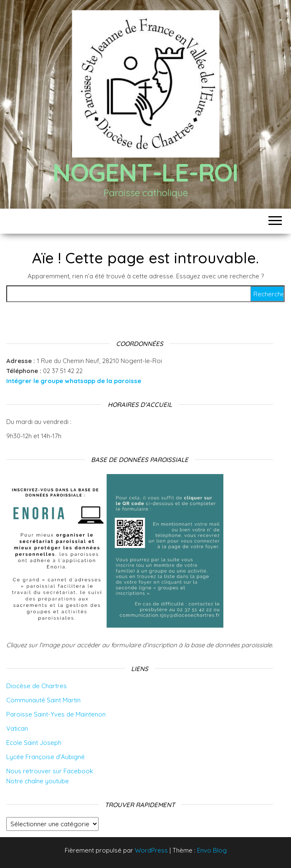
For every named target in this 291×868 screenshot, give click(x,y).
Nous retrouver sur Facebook (50, 771)
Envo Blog (212, 850)
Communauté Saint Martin (43, 700)
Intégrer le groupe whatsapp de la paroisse (74, 381)
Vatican (17, 728)
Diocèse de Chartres (37, 686)
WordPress (151, 850)
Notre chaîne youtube (38, 781)
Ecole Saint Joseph (34, 743)
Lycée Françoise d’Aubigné (46, 757)
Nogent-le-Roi (145, 172)
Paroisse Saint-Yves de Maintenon (56, 714)
